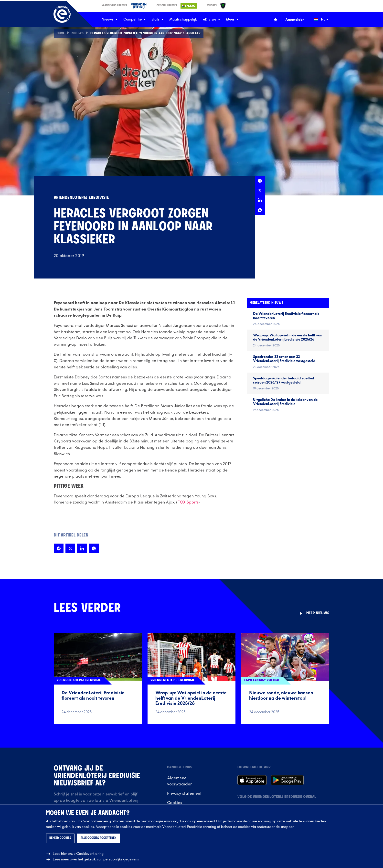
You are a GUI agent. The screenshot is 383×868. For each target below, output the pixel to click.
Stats (157, 19)
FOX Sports (188, 502)
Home (61, 33)
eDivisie (212, 19)
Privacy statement (184, 793)
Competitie (134, 19)
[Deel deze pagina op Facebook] (260, 181)
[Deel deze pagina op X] (260, 191)
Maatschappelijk (183, 19)
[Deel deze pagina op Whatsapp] (260, 210)
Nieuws (110, 19)
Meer (232, 19)
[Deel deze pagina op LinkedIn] (260, 200)
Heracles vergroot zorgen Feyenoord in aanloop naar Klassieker (145, 33)
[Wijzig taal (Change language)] (325, 20)
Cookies (175, 803)
